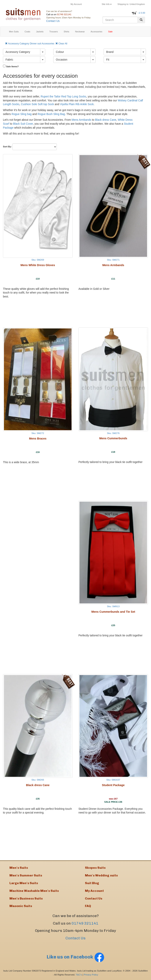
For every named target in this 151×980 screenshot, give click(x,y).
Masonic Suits (21, 906)
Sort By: (7, 147)
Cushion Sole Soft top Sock (37, 104)
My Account (76, 4)
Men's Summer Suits (26, 875)
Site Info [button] (107, 4)
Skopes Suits (95, 868)
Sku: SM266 (38, 780)
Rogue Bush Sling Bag (51, 114)
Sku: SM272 (38, 433)
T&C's (79, 975)
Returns (92, 4)
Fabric (9, 60)
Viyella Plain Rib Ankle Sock (77, 104)
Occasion (62, 60)
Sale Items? (11, 66)
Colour (60, 52)
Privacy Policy (91, 975)
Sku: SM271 (113, 260)
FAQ (88, 906)
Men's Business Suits (26, 898)
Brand (110, 52)
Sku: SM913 (113, 606)
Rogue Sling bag (22, 114)
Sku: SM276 (113, 433)
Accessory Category (18, 52)
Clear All (61, 44)
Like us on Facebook (75, 957)
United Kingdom (131, 4)
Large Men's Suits (24, 883)
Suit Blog (92, 883)
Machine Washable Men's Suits (34, 891)
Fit (108, 60)
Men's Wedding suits (101, 875)
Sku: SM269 (38, 260)
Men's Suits (19, 868)
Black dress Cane (106, 120)
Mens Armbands (81, 120)
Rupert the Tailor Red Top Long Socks (64, 97)
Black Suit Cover (23, 124)
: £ (141, 13)
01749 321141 (64, 14)
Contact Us (53, 21)
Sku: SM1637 (113, 780)
